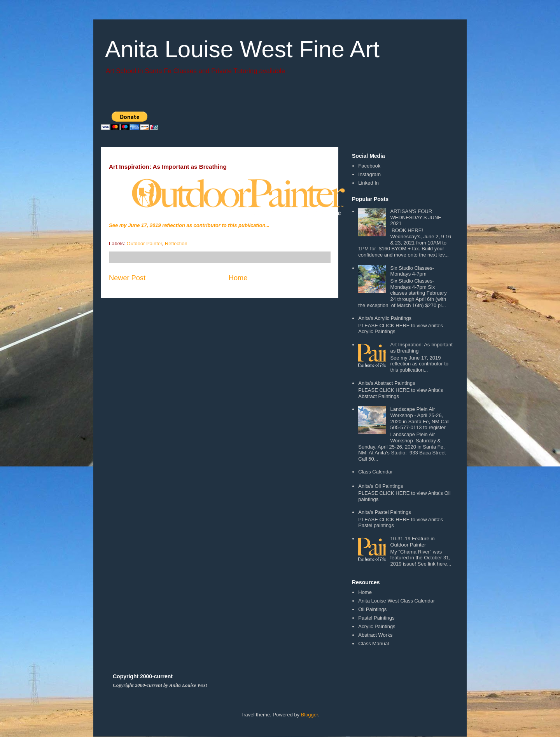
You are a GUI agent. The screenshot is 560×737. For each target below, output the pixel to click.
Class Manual (374, 644)
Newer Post (127, 278)
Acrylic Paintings (377, 626)
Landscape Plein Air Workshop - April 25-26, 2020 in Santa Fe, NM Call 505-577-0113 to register (420, 418)
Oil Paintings (372, 609)
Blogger (310, 715)
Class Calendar (375, 472)
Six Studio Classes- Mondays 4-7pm (412, 271)
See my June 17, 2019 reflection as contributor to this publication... (189, 225)
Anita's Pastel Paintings (384, 512)
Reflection (176, 244)
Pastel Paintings (376, 618)
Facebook (369, 166)
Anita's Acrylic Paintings (385, 318)
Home (238, 278)
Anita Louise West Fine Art (242, 49)
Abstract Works (375, 635)
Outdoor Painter (144, 244)
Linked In (368, 183)
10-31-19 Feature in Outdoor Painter (412, 542)
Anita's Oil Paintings (381, 486)
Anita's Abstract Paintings (387, 383)
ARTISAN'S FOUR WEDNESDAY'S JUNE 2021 (416, 217)
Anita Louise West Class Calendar (396, 601)
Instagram (369, 174)
